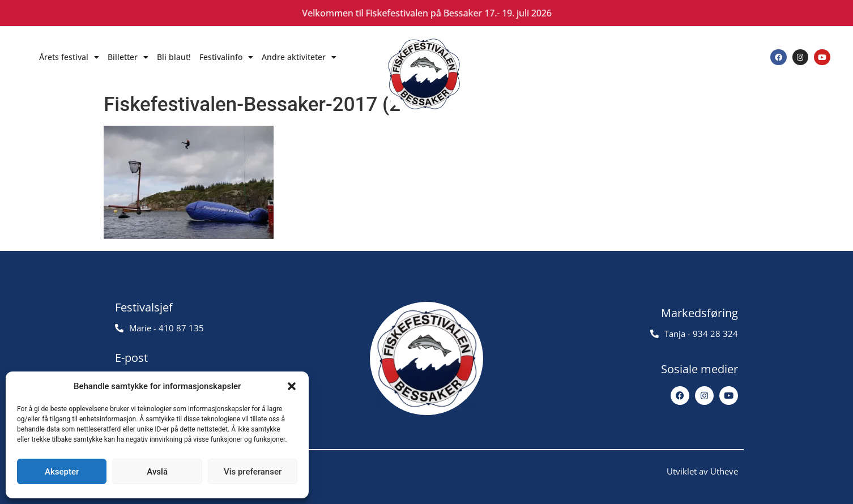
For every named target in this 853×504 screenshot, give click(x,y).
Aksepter (62, 472)
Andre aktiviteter (299, 57)
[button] (292, 386)
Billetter (128, 57)
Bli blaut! (174, 57)
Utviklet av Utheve (702, 471)
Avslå (157, 472)
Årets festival (69, 57)
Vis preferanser (253, 472)
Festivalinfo (226, 57)
